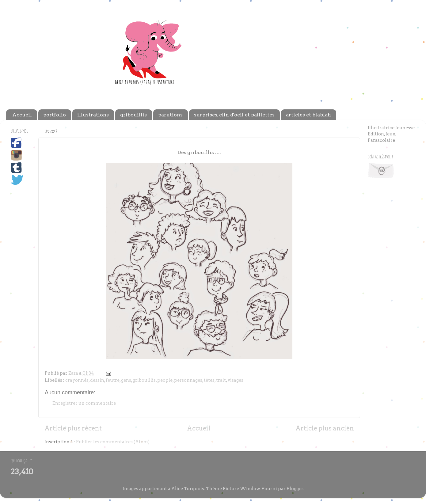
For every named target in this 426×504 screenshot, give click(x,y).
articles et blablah (308, 115)
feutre (113, 380)
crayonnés (77, 380)
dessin (97, 380)
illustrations (93, 115)
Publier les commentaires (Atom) (113, 442)
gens (126, 380)
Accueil (22, 115)
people (165, 380)
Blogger (295, 489)
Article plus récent (73, 428)
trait (221, 380)
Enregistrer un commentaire (84, 403)
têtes (209, 380)
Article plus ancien (325, 428)
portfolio (55, 115)
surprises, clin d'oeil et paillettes (234, 115)
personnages (188, 380)
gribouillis (133, 115)
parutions (170, 115)
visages (235, 380)
